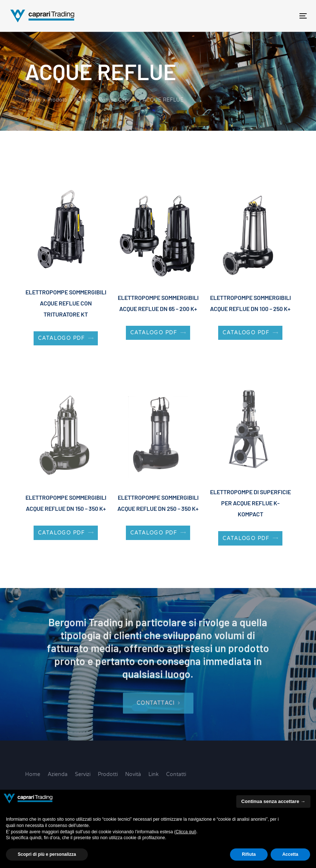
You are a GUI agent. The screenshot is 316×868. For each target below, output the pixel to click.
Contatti (176, 774)
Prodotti (108, 774)
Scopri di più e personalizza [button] (47, 854)
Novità (133, 774)
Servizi (83, 774)
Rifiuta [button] (249, 854)
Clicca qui (185, 832)
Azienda (58, 774)
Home (33, 774)
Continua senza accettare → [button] (273, 801)
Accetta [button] (290, 854)
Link (154, 774)
